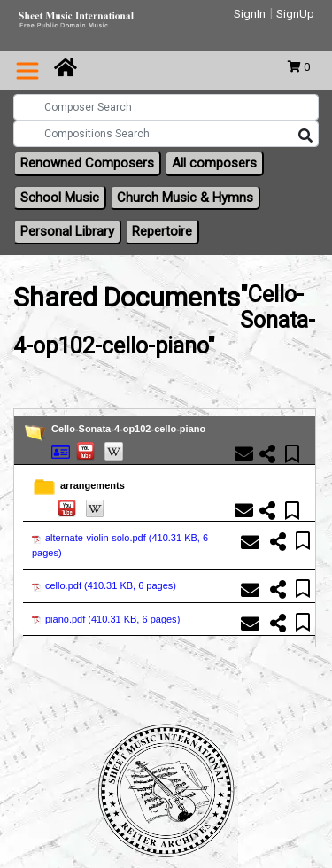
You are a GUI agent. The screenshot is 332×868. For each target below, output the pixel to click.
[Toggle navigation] (27, 71)
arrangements (93, 485)
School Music (60, 198)
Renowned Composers (87, 163)
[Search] (305, 136)
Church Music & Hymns (185, 198)
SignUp (295, 14)
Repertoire (162, 231)
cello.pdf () (104, 585)
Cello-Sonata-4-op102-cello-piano (128, 429)
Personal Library (67, 231)
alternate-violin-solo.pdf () (120, 545)
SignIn (250, 14)
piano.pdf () (106, 619)
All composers (214, 163)
